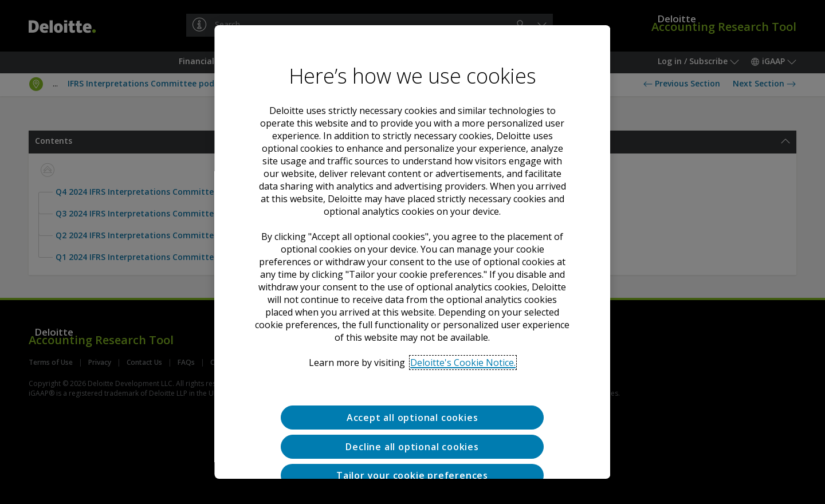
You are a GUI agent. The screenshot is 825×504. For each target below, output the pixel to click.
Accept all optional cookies (412, 418)
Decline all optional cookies (412, 447)
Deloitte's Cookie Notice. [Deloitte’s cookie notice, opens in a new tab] (463, 363)
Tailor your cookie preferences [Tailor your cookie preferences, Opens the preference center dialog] (413, 475)
